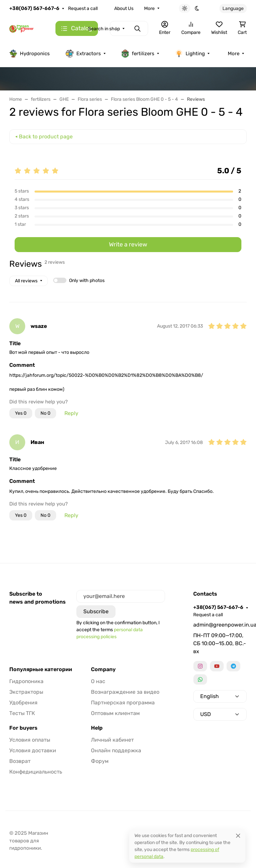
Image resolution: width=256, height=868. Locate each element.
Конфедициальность (36, 772)
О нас (98, 681)
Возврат (20, 761)
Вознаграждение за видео (125, 692)
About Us (124, 8)
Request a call (83, 8)
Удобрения (23, 703)
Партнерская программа (123, 703)
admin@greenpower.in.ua (220, 625)
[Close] (238, 836)
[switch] (60, 280)
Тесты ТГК (22, 713)
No (45, 413)
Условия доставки (33, 750)
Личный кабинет (112, 740)
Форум (100, 761)
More (149, 8)
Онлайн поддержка (116, 750)
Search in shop (104, 29)
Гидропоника (26, 681)
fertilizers (138, 54)
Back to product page (46, 137)
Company (103, 669)
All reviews (26, 281)
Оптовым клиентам (115, 713)
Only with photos (87, 281)
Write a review (128, 244)
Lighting (190, 54)
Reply (71, 413)
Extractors (83, 54)
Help (97, 728)
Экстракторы (26, 692)
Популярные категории (41, 669)
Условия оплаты (30, 740)
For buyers (23, 728)
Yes (21, 413)
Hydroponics (30, 54)
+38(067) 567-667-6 (34, 8)
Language (233, 8)
